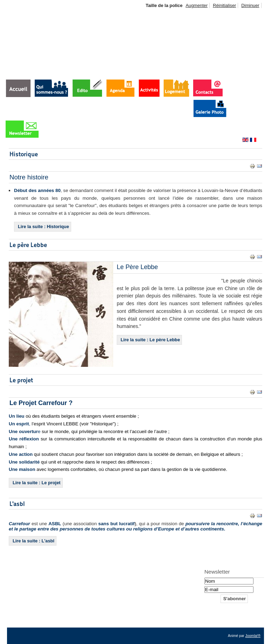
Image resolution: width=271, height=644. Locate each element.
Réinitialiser (224, 5)
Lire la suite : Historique (43, 227)
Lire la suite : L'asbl (33, 541)
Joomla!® (253, 636)
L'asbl (17, 504)
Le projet (21, 380)
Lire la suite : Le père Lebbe (150, 340)
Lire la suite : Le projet (37, 483)
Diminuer (250, 5)
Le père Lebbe (28, 245)
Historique (24, 154)
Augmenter (197, 5)
